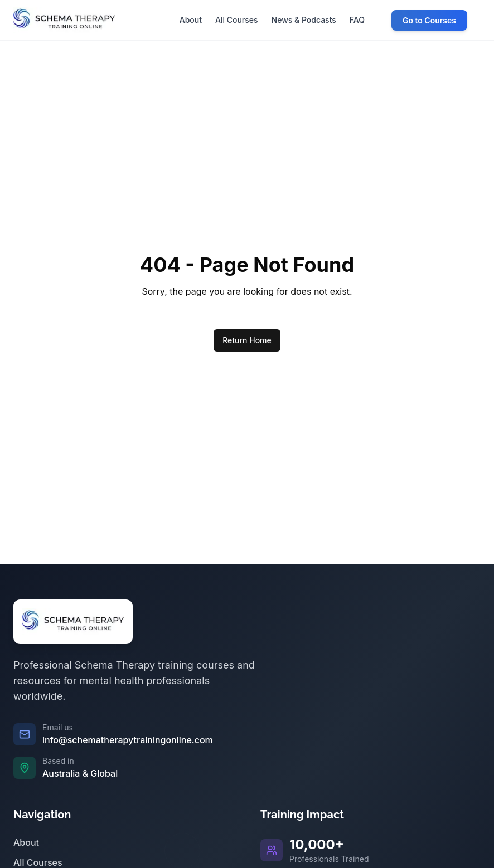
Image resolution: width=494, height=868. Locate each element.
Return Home (247, 340)
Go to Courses (429, 20)
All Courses (38, 862)
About (26, 842)
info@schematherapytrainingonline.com (128, 740)
